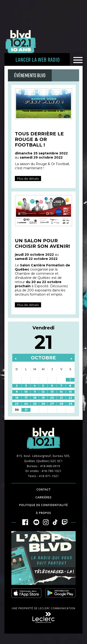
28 (61, 404)
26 (43, 404)
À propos (43, 513)
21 (61, 398)
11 (35, 392)
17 (26, 398)
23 (17, 404)
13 (52, 392)
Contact (43, 489)
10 (26, 392)
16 (17, 398)
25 (35, 404)
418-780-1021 (52, 471)
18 (35, 398)
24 (26, 404)
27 (52, 404)
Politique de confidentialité (43, 505)
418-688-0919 (50, 466)
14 (61, 392)
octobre (43, 358)
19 (43, 398)
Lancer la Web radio (38, 59)
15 (70, 392)
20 (52, 398)
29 (70, 404)
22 (70, 398)
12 (43, 392)
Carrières (43, 497)
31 (26, 410)
